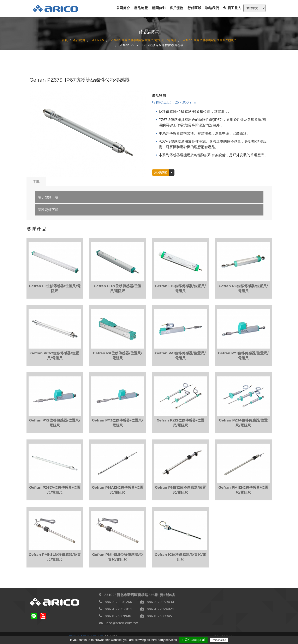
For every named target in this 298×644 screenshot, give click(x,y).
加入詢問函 (164, 173)
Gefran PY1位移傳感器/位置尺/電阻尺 (243, 356)
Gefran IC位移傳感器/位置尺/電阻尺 (180, 557)
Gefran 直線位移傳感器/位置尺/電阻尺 (209, 40)
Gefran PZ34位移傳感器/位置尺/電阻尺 (243, 423)
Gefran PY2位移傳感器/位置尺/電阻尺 (55, 423)
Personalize (219, 640)
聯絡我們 (212, 8)
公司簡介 (123, 8)
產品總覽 (141, 8)
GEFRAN (98, 40)
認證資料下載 (48, 210)
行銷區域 (194, 8)
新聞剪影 (159, 8)
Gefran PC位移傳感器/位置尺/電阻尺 (243, 288)
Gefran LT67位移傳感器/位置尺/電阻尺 (118, 288)
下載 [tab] (36, 182)
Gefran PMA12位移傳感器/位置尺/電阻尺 (117, 490)
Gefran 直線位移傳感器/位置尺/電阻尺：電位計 (143, 40)
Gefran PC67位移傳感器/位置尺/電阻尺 (55, 356)
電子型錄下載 (48, 197)
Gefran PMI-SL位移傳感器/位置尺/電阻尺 (55, 557)
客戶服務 (177, 8)
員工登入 (232, 8)
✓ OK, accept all (193, 640)
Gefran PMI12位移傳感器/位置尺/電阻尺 (243, 490)
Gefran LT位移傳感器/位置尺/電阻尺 (55, 288)
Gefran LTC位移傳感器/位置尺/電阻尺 (180, 288)
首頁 (65, 40)
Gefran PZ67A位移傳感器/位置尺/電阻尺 (55, 490)
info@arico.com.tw (122, 623)
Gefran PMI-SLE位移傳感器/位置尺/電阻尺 (118, 557)
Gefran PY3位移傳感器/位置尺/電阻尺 (117, 423)
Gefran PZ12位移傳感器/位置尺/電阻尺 (180, 423)
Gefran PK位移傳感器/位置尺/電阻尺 (118, 356)
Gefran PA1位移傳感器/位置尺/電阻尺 (180, 356)
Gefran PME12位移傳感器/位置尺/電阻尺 (180, 490)
